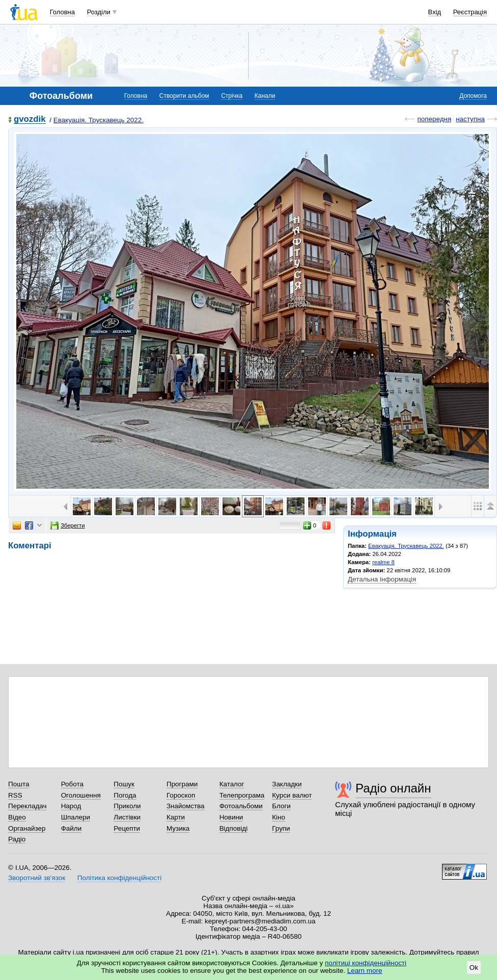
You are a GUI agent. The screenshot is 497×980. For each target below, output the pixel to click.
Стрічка (232, 96)
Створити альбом (184, 96)
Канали (265, 96)
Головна (62, 12)
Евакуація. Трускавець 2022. (99, 120)
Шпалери (76, 817)
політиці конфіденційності (366, 963)
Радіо (17, 839)
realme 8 (383, 562)
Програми (182, 784)
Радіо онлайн (393, 788)
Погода (125, 795)
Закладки (287, 784)
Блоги (281, 806)
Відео (17, 817)
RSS (15, 795)
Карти (176, 817)
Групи (281, 828)
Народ (71, 806)
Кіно (279, 817)
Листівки (127, 817)
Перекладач (27, 806)
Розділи (99, 12)
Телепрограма (242, 795)
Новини (231, 817)
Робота (72, 784)
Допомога (473, 96)
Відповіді (234, 828)
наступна (470, 119)
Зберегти (68, 525)
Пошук (124, 784)
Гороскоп (181, 795)
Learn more (365, 971)
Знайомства (186, 806)
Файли (72, 828)
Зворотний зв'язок (37, 878)
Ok (474, 968)
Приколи (127, 806)
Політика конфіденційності (119, 878)
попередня (434, 119)
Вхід (435, 12)
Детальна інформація (382, 579)
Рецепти (127, 828)
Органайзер (27, 828)
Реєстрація (470, 12)
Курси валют (292, 795)
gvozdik (30, 120)
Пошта (19, 784)
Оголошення (81, 795)
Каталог (232, 784)
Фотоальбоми (241, 806)
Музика (178, 828)
